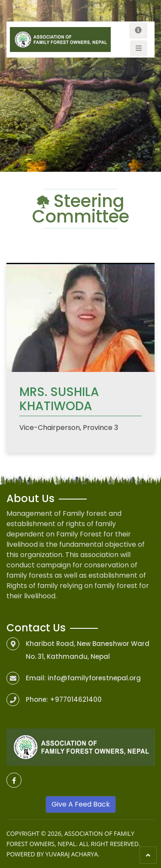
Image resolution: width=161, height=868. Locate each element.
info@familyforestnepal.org (94, 678)
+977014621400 (76, 699)
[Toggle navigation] (138, 30)
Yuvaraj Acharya (72, 854)
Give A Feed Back (81, 804)
